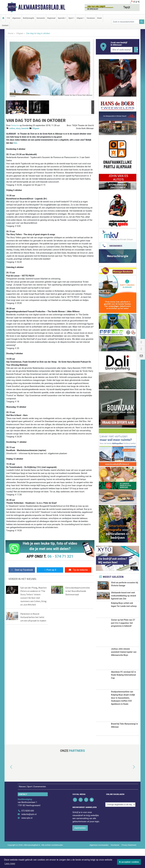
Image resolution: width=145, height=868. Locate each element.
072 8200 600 (28, 830)
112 (8, 18)
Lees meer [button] (10, 864)
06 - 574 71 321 (60, 556)
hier (15, 143)
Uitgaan (20, 33)
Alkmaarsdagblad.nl (42, 7)
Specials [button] (61, 18)
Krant (99, 18)
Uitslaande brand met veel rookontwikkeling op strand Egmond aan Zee (123, 602)
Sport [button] (71, 18)
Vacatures (91, 18)
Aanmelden (80, 847)
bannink (25, 128)
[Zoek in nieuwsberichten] (125, 22)
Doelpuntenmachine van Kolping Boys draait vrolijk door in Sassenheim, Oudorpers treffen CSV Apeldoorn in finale (123, 717)
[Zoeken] (142, 22)
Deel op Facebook (22, 570)
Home (11, 33)
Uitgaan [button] (80, 18)
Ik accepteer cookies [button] (129, 862)
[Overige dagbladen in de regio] (120, 824)
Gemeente (41, 18)
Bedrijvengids (29, 18)
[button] (7, 107)
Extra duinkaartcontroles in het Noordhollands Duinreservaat (78, 591)
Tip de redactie (78, 570)
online (12, 128)
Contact (5, 25)
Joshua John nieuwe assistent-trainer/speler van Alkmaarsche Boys (124, 671)
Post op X (50, 570)
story (18, 128)
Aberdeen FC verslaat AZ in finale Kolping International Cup (123, 694)
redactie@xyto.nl (29, 834)
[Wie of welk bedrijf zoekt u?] (121, 50)
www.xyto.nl (27, 837)
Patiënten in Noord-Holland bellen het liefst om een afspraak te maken (33, 617)
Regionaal (51, 18)
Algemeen (16, 18)
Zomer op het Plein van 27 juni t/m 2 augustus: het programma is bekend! (123, 642)
